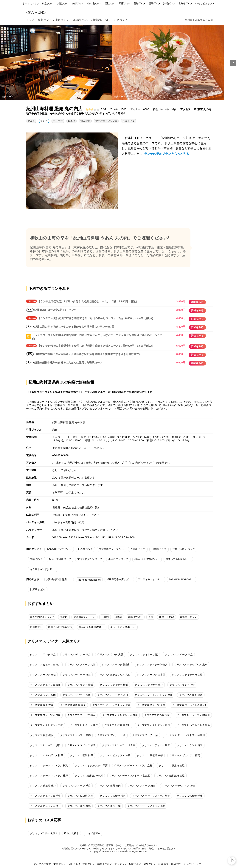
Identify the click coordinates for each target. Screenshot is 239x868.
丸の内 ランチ (85, 549)
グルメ (31, 121)
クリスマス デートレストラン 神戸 (49, 776)
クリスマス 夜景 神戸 (81, 755)
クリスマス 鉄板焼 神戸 (43, 786)
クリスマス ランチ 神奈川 (116, 665)
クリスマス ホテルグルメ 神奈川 (190, 705)
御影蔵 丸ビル (38, 589)
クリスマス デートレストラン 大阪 (153, 695)
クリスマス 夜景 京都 (79, 806)
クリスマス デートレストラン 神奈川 (185, 735)
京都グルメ (78, 3)
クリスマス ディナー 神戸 (149, 685)
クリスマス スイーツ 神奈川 (112, 695)
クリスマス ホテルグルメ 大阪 (114, 675)
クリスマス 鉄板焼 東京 (73, 705)
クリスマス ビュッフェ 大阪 (45, 685)
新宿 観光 (176, 864)
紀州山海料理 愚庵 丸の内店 (60, 579)
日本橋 (118, 617)
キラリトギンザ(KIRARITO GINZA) (124, 627)
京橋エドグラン (188, 617)
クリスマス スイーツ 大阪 (81, 665)
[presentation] (233, 63)
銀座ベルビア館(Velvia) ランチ (148, 559)
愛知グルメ (140, 3)
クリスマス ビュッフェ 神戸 (115, 755)
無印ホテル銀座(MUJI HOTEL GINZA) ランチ (179, 559)
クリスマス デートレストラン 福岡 (146, 806)
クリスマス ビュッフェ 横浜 (45, 745)
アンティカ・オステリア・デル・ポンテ (151, 579)
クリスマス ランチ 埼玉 (190, 745)
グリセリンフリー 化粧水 (44, 833)
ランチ (44, 121)
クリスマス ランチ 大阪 (110, 655)
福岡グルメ (155, 3)
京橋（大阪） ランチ (184, 549)
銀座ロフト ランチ (118, 559)
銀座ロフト (36, 627)
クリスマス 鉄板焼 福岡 (80, 796)
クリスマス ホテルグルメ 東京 (191, 665)
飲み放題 (85, 121)
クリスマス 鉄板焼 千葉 (190, 796)
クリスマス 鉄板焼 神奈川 (89, 776)
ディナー (58, 121)
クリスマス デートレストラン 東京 (111, 705)
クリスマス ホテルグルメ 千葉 (91, 766)
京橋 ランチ (37, 559)
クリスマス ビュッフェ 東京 (45, 665)
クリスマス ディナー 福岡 (77, 695)
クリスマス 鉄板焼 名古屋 (170, 776)
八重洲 (105, 617)
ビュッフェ (129, 121)
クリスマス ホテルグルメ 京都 (46, 725)
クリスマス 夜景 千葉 (109, 806)
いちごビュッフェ (205, 3)
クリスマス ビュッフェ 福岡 (185, 755)
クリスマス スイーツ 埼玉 (141, 786)
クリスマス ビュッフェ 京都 (75, 735)
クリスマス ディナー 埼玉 (156, 745)
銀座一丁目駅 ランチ (60, 559)
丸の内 (64, 617)
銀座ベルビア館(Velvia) (61, 627)
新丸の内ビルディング (42, 617)
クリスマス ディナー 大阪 (144, 655)
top (232, 858)
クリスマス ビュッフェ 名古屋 (119, 745)
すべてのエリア (31, 3)
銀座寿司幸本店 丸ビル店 (120, 579)
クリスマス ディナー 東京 (77, 655)
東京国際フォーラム (84, 617)
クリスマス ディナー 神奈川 (152, 665)
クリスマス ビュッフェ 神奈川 (193, 715)
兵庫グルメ (125, 3)
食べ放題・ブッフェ (106, 121)
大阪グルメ (63, 3)
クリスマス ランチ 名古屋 (151, 675)
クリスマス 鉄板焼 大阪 (157, 715)
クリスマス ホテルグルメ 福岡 (153, 725)
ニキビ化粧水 (93, 833)
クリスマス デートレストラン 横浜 (49, 766)
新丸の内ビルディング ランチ (60, 549)
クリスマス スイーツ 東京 (179, 655)
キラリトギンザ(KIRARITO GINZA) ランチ (44, 569)
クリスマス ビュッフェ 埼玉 (45, 806)
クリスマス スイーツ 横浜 (81, 715)
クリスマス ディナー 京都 (77, 675)
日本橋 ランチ (159, 549)
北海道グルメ (185, 3)
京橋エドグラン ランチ (90, 559)
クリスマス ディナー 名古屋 (187, 675)
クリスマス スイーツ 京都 (151, 705)
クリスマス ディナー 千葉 (111, 735)
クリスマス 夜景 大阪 (42, 705)
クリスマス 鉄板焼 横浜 (112, 796)
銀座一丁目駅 (167, 617)
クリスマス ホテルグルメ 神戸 (46, 755)
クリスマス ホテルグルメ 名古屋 (120, 715)
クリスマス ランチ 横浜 (80, 685)
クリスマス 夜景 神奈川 (117, 725)
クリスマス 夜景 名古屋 (172, 766)
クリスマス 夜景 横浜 (42, 735)
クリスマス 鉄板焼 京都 (150, 755)
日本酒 (72, 121)
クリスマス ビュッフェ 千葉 (45, 796)
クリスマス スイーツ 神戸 (84, 725)
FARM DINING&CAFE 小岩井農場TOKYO (183, 579)
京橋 (151, 617)
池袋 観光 (163, 864)
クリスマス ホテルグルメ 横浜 (193, 725)
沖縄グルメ (169, 3)
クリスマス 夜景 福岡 (109, 786)
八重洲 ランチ (138, 549)
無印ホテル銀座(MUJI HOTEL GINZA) (93, 627)
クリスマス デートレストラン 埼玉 (151, 796)
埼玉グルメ (110, 3)
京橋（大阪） (135, 617)
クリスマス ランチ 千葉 (145, 735)
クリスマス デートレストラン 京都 (133, 766)
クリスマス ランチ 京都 (43, 675)
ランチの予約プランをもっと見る (167, 154)
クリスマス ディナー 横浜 (114, 685)
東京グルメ (48, 3)
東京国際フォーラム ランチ (113, 549)
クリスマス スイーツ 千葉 (77, 786)
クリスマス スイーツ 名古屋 (45, 715)
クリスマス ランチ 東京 (43, 655)
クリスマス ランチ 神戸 (182, 685)
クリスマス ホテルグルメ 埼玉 (179, 786)
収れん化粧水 (72, 833)
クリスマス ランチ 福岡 (43, 695)
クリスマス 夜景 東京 (191, 695)
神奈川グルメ (94, 3)
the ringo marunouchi (89, 580)
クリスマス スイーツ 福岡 (81, 745)
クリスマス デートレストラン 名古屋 (129, 776)
